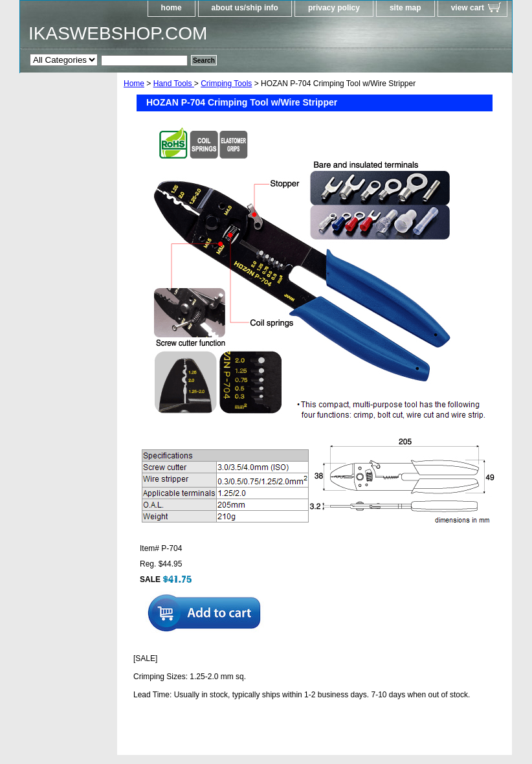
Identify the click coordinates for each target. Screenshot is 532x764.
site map (405, 8)
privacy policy (334, 8)
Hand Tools (174, 84)
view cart (468, 8)
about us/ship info (245, 8)
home (172, 8)
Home (134, 84)
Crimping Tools (226, 84)
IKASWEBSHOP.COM (118, 33)
